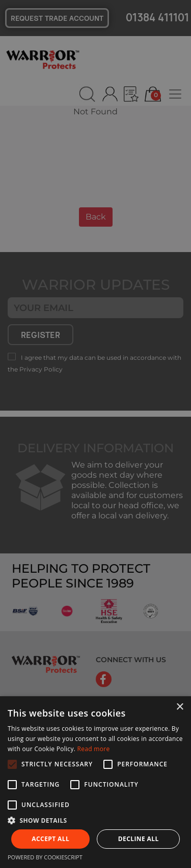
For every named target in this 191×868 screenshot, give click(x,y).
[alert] (95, 434)
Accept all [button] (50, 839)
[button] (95, 820)
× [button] (180, 707)
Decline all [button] (139, 839)
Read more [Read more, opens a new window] (94, 749)
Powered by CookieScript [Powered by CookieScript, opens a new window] (45, 857)
